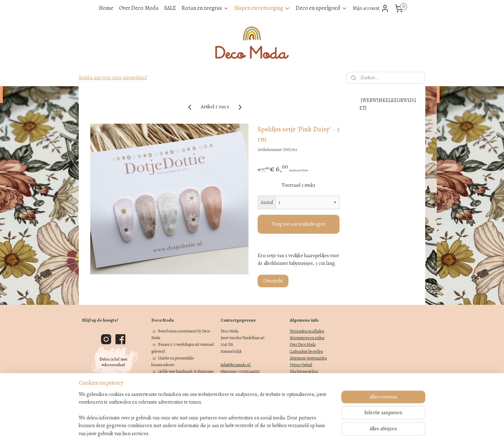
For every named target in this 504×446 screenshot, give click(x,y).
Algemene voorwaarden (308, 358)
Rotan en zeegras (205, 8)
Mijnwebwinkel (310, 433)
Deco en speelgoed (321, 8)
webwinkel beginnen (261, 433)
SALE (170, 8)
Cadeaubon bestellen (306, 351)
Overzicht (273, 281)
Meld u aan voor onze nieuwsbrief (113, 78)
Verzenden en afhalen (307, 331)
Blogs (295, 378)
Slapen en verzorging (262, 8)
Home (106, 8)
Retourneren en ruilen (307, 338)
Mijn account (371, 8)
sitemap (227, 433)
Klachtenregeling (304, 371)
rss (239, 433)
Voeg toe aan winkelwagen (299, 224)
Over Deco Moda (139, 8)
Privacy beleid (301, 365)
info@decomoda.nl (236, 365)
